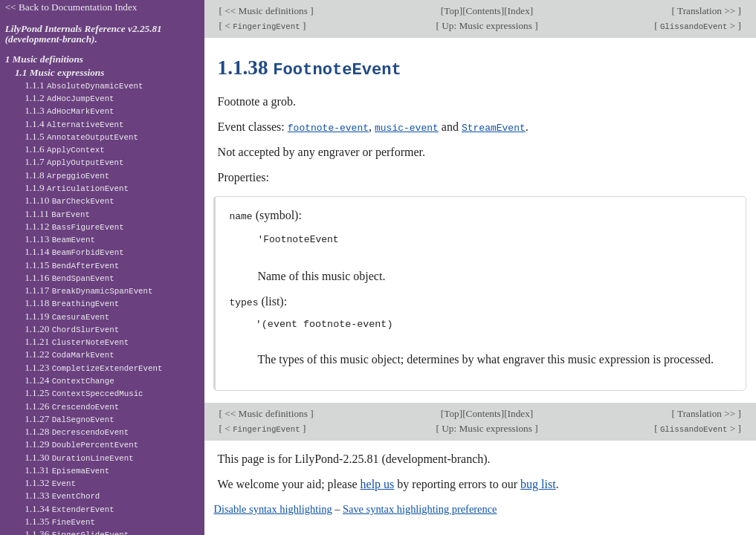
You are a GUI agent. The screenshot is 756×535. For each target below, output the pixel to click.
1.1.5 (81, 136)
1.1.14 (74, 252)
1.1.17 (88, 290)
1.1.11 (57, 214)
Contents (484, 11)
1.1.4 (74, 124)
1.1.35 (60, 521)
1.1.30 (79, 457)
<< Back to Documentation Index (71, 7)
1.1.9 (77, 188)
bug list (538, 482)
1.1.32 (50, 483)
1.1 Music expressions (60, 72)
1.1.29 (81, 444)
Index (519, 11)
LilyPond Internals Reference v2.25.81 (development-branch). (84, 34)
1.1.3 (69, 110)
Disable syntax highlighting (273, 507)
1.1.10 (70, 200)
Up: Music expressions (487, 26)
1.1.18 (72, 303)
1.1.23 (93, 367)
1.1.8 (67, 175)
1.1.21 (77, 341)
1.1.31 (67, 470)
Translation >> (707, 11)
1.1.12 (74, 226)
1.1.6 (65, 149)
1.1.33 (62, 495)
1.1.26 (72, 406)
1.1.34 (70, 509)
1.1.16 (70, 278)
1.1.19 (67, 316)
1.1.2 (69, 98)
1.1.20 (72, 329)
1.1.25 (84, 393)
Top (451, 11)
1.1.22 (70, 354)
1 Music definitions (44, 59)
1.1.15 (72, 265)
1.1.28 (77, 431)
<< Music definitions (266, 11)
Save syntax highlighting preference (420, 507)
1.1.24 (70, 380)
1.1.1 (84, 85)
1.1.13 (60, 239)
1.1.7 (74, 162)
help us (378, 482)
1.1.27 (70, 419)
